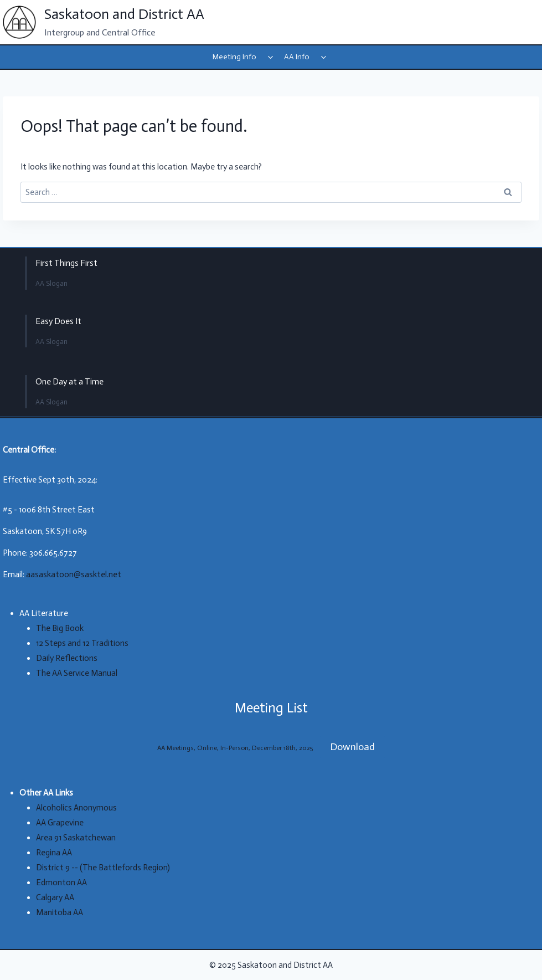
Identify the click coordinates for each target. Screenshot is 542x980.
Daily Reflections (67, 658)
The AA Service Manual (77, 673)
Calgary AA (55, 897)
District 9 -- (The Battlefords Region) (103, 868)
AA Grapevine (60, 823)
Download (352, 747)
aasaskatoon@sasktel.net (74, 574)
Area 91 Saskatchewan (76, 838)
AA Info (297, 57)
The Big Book (60, 628)
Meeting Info (234, 57)
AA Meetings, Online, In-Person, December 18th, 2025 (235, 748)
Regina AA (54, 853)
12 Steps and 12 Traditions (82, 643)
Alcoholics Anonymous (76, 808)
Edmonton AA (61, 882)
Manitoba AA (60, 912)
